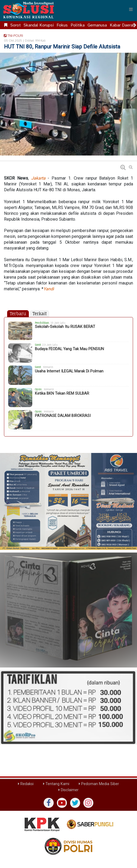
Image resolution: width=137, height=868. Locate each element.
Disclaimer (68, 790)
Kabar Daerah (122, 25)
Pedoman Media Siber (99, 784)
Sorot (15, 25)
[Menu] (131, 9)
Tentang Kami (56, 784)
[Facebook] (49, 803)
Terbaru (18, 314)
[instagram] (88, 803)
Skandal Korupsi (39, 25)
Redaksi (26, 784)
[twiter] (75, 803)
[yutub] (62, 803)
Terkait (40, 314)
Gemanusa (97, 25)
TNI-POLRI (13, 35)
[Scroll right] (135, 25)
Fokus (62, 25)
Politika (78, 25)
